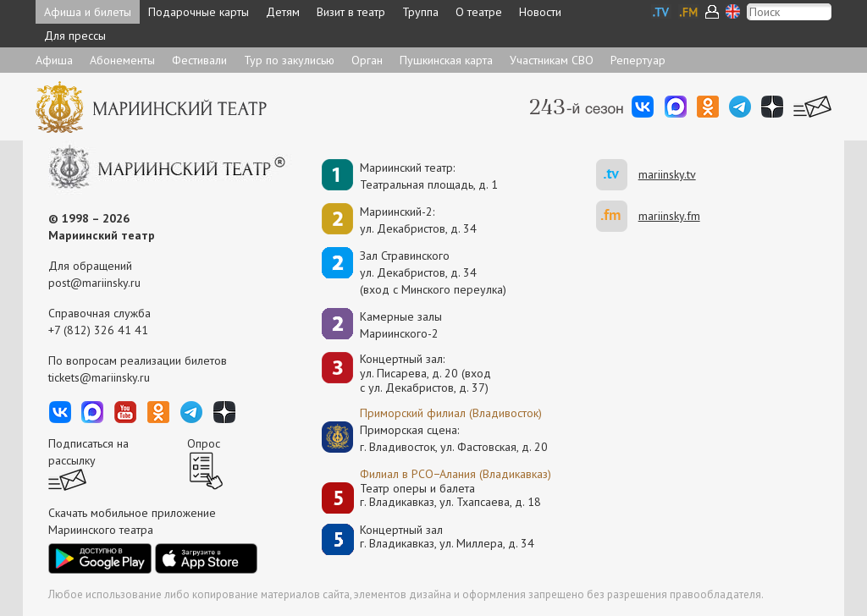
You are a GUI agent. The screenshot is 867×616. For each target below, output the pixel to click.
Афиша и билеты (88, 12)
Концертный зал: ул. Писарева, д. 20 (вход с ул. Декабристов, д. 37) (425, 373)
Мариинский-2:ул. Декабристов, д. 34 (418, 220)
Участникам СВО (552, 60)
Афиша (54, 60)
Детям (283, 12)
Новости (540, 12)
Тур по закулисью (289, 60)
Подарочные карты (199, 12)
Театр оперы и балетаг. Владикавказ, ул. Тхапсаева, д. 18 (450, 495)
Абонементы (122, 60)
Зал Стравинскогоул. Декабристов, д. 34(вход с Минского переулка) (433, 272)
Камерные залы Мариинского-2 (401, 325)
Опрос (204, 443)
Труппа (420, 12)
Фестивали (199, 60)
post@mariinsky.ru (94, 283)
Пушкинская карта (446, 60)
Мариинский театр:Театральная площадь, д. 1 (429, 176)
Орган (367, 60)
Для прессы (75, 36)
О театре (479, 12)
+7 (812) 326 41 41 (98, 330)
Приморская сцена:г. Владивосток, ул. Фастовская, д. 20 (436, 438)
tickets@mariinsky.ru (99, 377)
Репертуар (638, 60)
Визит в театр (351, 12)
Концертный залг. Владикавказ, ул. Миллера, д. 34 (447, 537)
